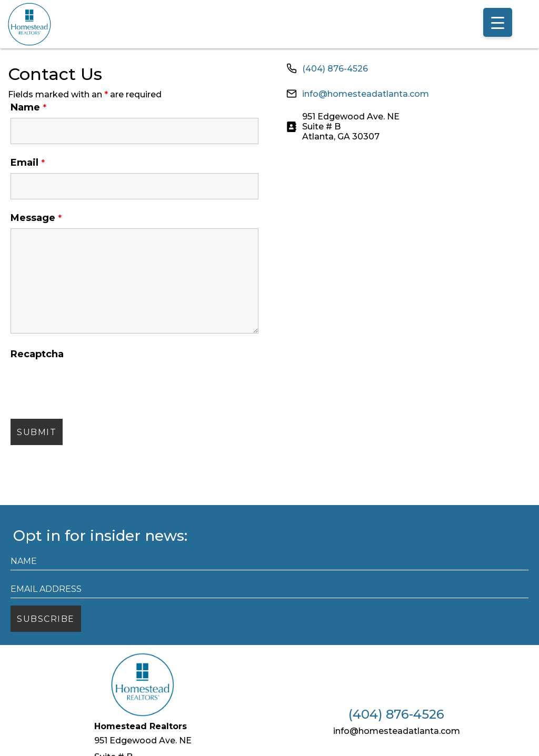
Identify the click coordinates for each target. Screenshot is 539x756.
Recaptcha (37, 354)
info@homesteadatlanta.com (366, 94)
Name (28, 107)
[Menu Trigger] (498, 22)
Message (36, 218)
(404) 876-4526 (335, 69)
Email (28, 163)
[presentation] (91, 385)
